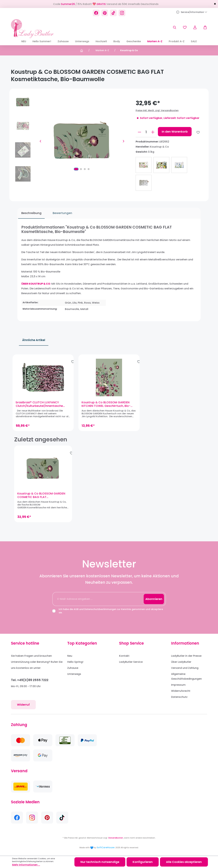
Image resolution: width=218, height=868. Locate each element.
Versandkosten (116, 838)
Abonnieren (154, 599)
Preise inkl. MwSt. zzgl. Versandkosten (157, 110)
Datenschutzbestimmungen (100, 609)
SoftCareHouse (106, 847)
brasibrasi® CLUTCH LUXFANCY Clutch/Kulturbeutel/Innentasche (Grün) (41, 406)
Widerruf (23, 705)
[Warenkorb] (204, 27)
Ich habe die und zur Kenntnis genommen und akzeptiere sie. (111, 611)
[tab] (31, 213)
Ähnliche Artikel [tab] (34, 340)
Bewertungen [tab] (62, 213)
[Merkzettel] (185, 27)
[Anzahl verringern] (139, 132)
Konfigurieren (143, 862)
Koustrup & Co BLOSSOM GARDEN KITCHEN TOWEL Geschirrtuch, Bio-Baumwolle (107, 406)
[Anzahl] (146, 132)
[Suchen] (175, 27)
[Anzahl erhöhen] (153, 132)
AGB (76, 609)
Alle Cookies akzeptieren (184, 862)
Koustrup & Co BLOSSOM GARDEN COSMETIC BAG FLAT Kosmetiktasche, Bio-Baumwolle (41, 498)
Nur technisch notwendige (100, 862)
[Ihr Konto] (195, 27)
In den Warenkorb (175, 132)
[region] (109, 394)
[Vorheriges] (40, 141)
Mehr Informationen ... (26, 865)
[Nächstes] (124, 141)
